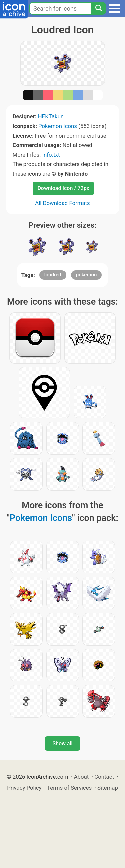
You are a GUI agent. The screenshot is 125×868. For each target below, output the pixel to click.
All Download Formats (62, 203)
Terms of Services (69, 788)
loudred (53, 275)
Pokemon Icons (58, 126)
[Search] (98, 8)
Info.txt (51, 155)
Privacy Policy (24, 788)
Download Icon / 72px (63, 188)
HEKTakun (51, 116)
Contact (104, 777)
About (81, 777)
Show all (62, 744)
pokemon (86, 275)
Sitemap (108, 788)
